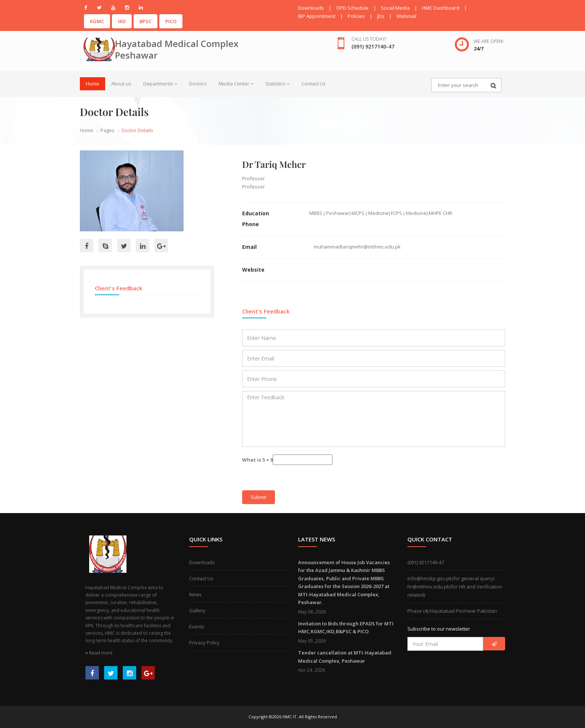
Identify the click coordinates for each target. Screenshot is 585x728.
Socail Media (395, 8)
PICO (171, 21)
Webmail (406, 16)
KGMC (97, 21)
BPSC (146, 21)
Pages (107, 130)
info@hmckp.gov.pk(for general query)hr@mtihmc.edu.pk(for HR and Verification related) (455, 587)
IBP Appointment (317, 16)
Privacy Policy (204, 643)
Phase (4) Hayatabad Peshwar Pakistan (452, 611)
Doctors (198, 84)
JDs (381, 16)
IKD (122, 21)
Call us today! (369, 39)
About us (121, 84)
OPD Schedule (352, 8)
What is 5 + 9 (257, 460)
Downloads (311, 8)
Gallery (197, 610)
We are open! (489, 41)
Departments (160, 84)
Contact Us (314, 84)
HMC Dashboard (441, 8)
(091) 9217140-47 (426, 562)
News (195, 594)
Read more (99, 653)
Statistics (277, 84)
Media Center (236, 84)
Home (93, 84)
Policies (356, 16)
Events (197, 627)
